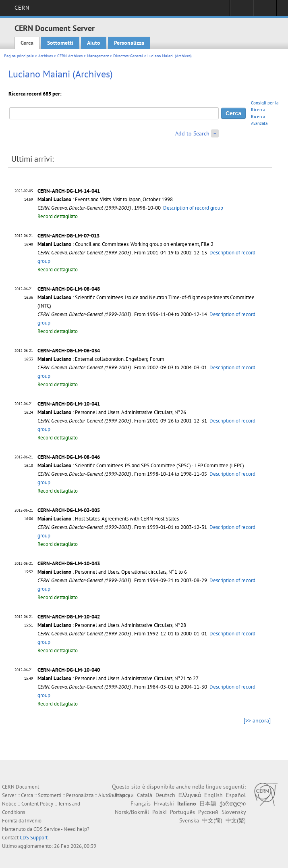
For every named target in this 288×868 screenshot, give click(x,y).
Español (236, 795)
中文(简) (212, 820)
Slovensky (234, 812)
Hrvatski (164, 803)
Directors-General (128, 56)
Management (98, 56)
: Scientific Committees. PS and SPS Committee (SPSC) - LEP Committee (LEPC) (141, 465)
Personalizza (129, 43)
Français (141, 803)
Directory (265, 10)
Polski (160, 812)
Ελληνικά (190, 795)
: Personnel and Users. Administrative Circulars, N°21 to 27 (118, 678)
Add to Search (192, 133)
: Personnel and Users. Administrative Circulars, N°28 (112, 625)
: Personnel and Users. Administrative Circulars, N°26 (112, 412)
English (213, 795)
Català (145, 795)
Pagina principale (19, 56)
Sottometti (60, 43)
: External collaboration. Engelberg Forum (101, 359)
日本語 (208, 803)
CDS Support (34, 838)
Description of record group (193, 208)
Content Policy (37, 804)
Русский (208, 812)
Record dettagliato (58, 216)
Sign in (241, 10)
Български (121, 795)
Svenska (189, 820)
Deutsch (165, 795)
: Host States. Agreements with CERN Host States (108, 519)
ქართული (233, 803)
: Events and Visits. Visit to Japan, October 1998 (105, 199)
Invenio (33, 821)
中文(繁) (236, 820)
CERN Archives (70, 56)
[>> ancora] (257, 720)
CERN (22, 8)
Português (182, 812)
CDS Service (47, 829)
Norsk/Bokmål (132, 812)
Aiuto (94, 43)
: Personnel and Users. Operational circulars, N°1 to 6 (112, 572)
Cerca (27, 43)
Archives (46, 56)
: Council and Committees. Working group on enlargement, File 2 (125, 244)
